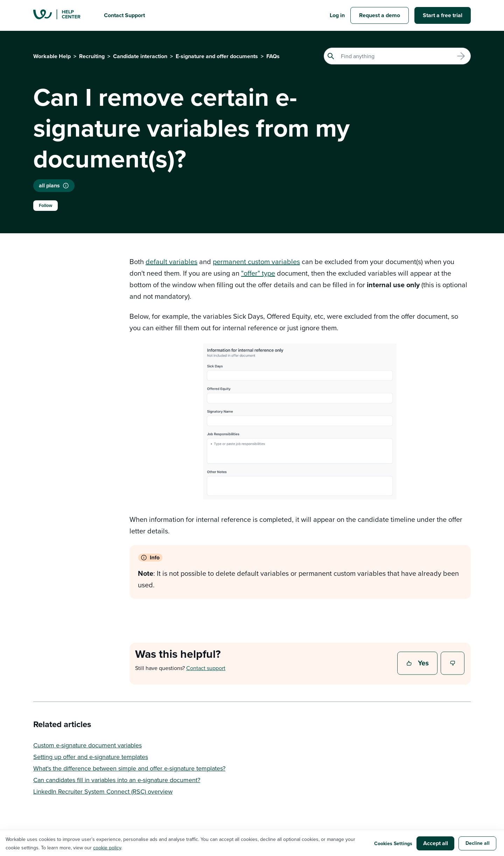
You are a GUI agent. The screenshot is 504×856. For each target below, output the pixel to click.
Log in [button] (337, 15)
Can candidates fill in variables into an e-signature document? (117, 780)
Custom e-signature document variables (87, 745)
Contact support (206, 668)
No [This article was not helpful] (453, 664)
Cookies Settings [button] (393, 843)
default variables (171, 261)
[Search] (397, 56)
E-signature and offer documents (217, 56)
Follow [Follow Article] (45, 206)
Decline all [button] (478, 843)
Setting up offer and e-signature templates (91, 757)
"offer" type (258, 273)
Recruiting (92, 56)
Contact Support (124, 15)
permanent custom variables (256, 261)
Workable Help (52, 56)
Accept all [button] (436, 843)
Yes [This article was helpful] (418, 664)
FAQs (273, 56)
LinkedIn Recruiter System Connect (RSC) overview (103, 791)
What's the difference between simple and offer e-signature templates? (129, 768)
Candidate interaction (140, 56)
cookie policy (107, 848)
